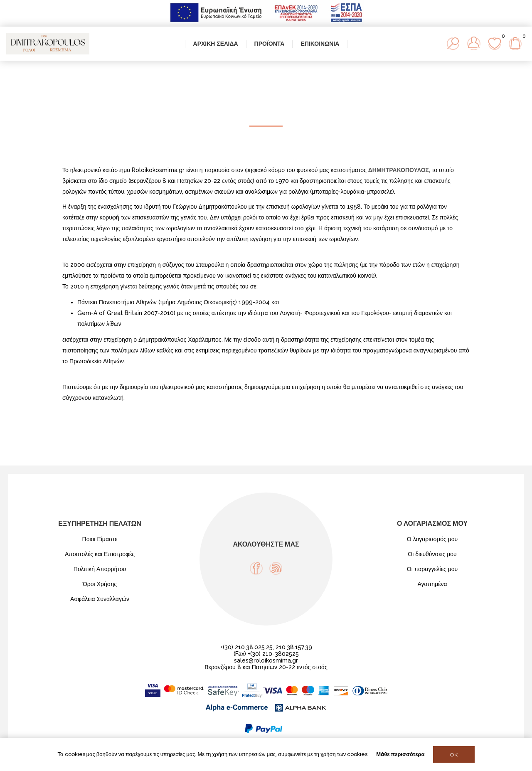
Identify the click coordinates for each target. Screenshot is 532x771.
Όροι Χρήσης (100, 584)
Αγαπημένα (432, 584)
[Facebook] (256, 568)
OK (454, 755)
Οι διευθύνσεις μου (432, 554)
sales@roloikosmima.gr (266, 660)
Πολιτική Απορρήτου (100, 569)
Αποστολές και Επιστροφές (100, 554)
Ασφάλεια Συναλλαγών (100, 599)
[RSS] (276, 568)
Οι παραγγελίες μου (432, 569)
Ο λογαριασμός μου (432, 539)
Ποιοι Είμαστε (100, 539)
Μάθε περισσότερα (400, 754)
